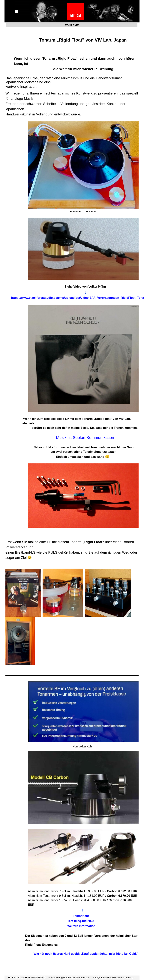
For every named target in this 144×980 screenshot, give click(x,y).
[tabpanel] (72, 497)
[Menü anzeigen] (16, 11)
